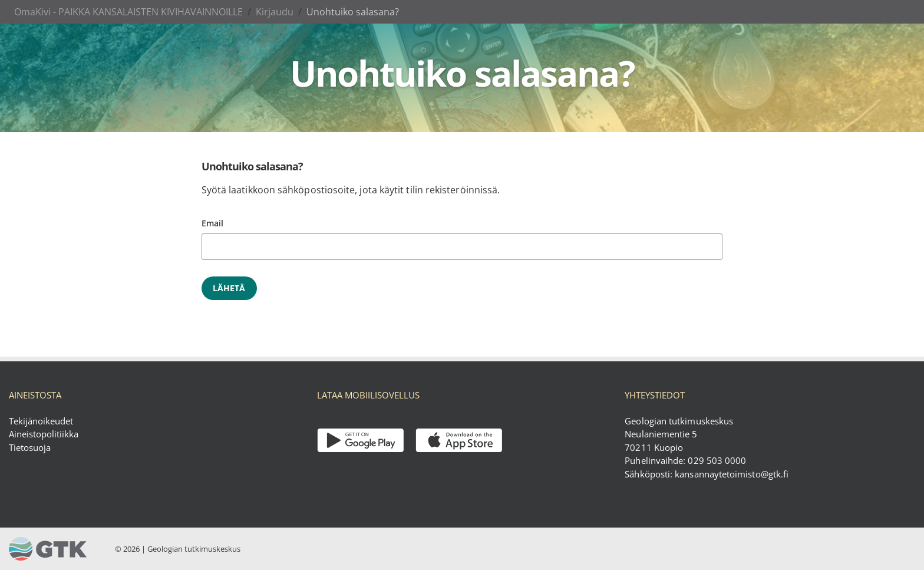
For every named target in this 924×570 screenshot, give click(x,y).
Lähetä (229, 288)
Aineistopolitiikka (44, 434)
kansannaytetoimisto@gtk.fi (732, 474)
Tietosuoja (30, 447)
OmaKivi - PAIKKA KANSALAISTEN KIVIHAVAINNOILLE (128, 12)
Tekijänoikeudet (41, 421)
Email (212, 223)
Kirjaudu (275, 12)
